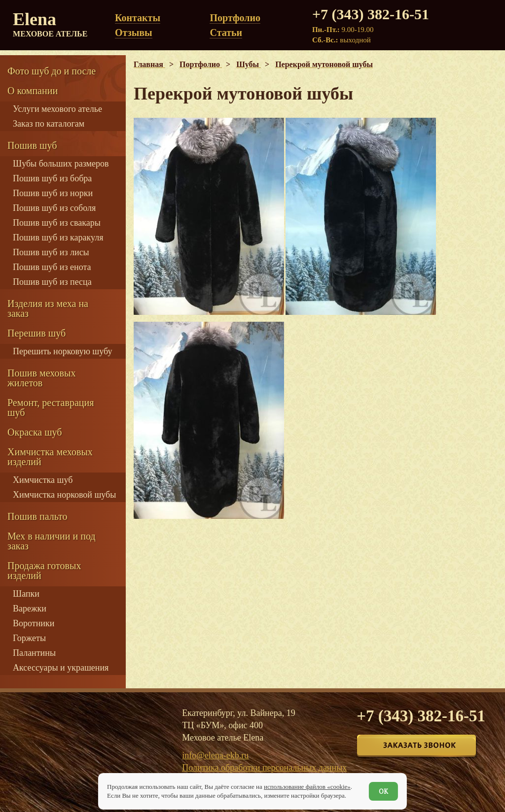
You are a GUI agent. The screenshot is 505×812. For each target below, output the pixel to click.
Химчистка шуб (43, 480)
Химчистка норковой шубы (64, 495)
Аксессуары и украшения (61, 668)
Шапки (26, 594)
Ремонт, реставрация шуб (51, 407)
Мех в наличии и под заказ (52, 541)
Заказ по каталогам (49, 124)
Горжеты (29, 638)
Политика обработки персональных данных (264, 768)
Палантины (34, 653)
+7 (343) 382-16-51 (371, 14)
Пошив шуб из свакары (57, 223)
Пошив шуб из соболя (54, 208)
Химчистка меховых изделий (50, 457)
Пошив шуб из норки (53, 193)
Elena (52, 25)
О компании (33, 91)
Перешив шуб (36, 333)
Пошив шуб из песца (52, 282)
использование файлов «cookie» (307, 787)
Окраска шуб (35, 432)
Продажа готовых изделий (44, 571)
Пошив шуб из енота (52, 267)
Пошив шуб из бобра (52, 178)
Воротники (34, 623)
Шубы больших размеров (61, 164)
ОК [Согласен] (383, 791)
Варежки (30, 609)
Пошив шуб (32, 145)
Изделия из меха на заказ (48, 308)
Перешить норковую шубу (62, 351)
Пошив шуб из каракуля (58, 237)
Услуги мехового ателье (57, 109)
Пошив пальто (37, 516)
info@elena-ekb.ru (215, 755)
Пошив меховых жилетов (41, 378)
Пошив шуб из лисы (51, 252)
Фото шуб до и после (52, 71)
